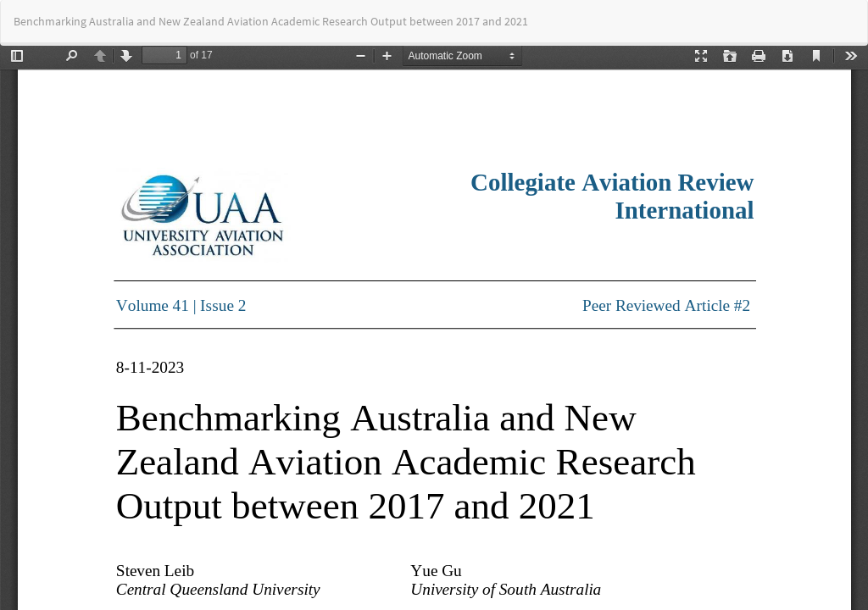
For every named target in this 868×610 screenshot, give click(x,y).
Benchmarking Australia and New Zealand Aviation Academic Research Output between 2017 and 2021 (271, 21)
